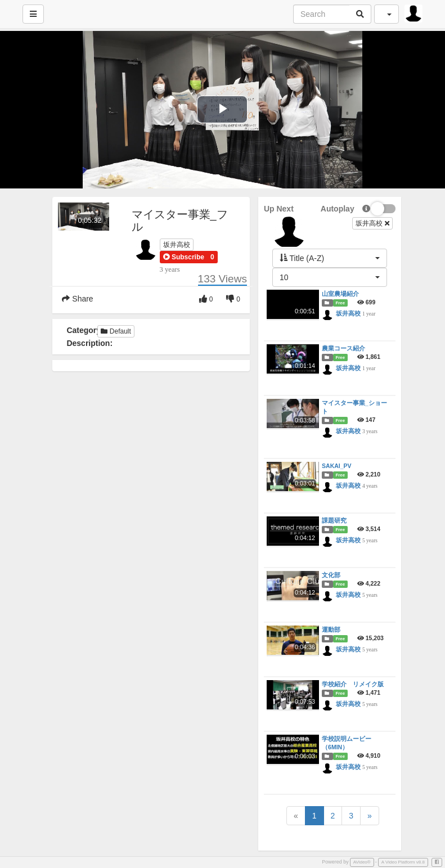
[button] (184, 257)
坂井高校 (177, 245)
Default (116, 331)
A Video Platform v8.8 (403, 862)
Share (77, 299)
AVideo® (362, 862)
